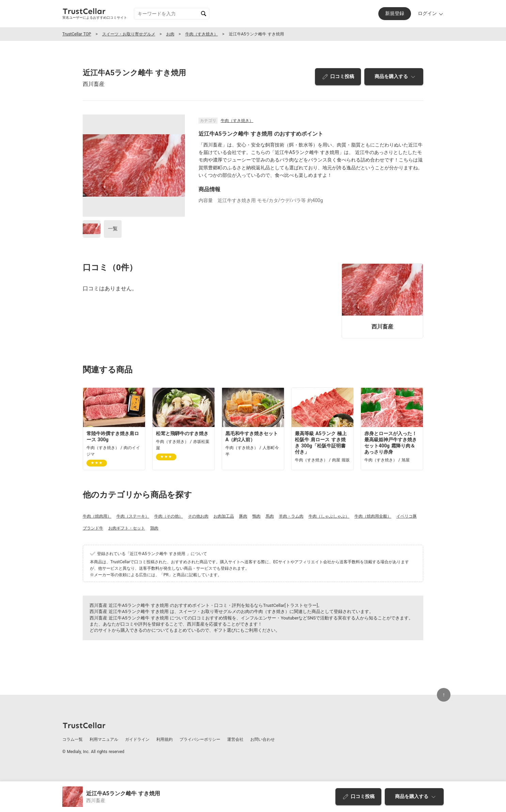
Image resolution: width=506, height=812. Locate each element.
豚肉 (243, 516)
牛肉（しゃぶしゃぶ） (329, 516)
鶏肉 (154, 528)
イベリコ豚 (407, 516)
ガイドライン (137, 739)
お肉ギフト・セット (127, 528)
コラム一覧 (73, 739)
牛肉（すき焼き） (202, 34)
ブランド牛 (93, 528)
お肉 (170, 34)
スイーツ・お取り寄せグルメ (129, 34)
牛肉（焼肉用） (97, 516)
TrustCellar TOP (77, 34)
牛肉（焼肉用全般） (373, 516)
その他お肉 (198, 516)
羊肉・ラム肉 (291, 516)
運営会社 (235, 739)
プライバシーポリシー (200, 739)
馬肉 (270, 516)
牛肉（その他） (169, 516)
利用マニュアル (104, 739)
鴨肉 (256, 516)
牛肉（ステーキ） (133, 516)
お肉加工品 (224, 516)
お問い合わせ (263, 739)
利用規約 (164, 739)
